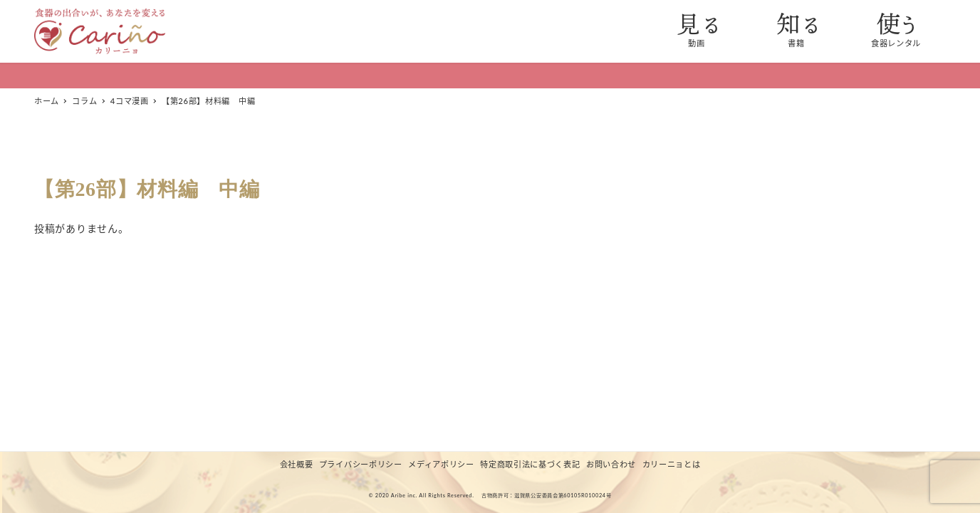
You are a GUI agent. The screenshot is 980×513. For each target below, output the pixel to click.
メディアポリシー (441, 464)
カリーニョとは (672, 464)
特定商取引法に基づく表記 (530, 464)
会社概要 (297, 464)
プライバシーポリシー (361, 464)
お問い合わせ (611, 464)
